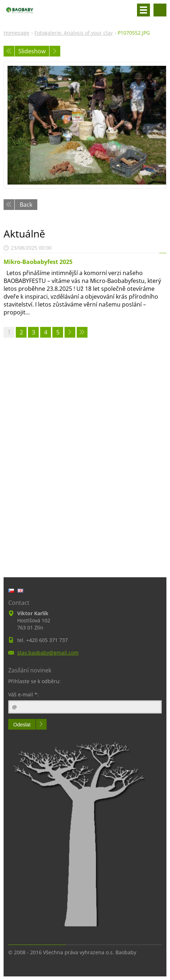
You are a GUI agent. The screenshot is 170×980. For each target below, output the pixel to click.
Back (26, 205)
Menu (143, 10)
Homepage (16, 33)
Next (55, 51)
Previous (9, 51)
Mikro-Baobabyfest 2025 (38, 262)
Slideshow (32, 51)
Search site (160, 10)
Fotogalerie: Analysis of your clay (74, 33)
